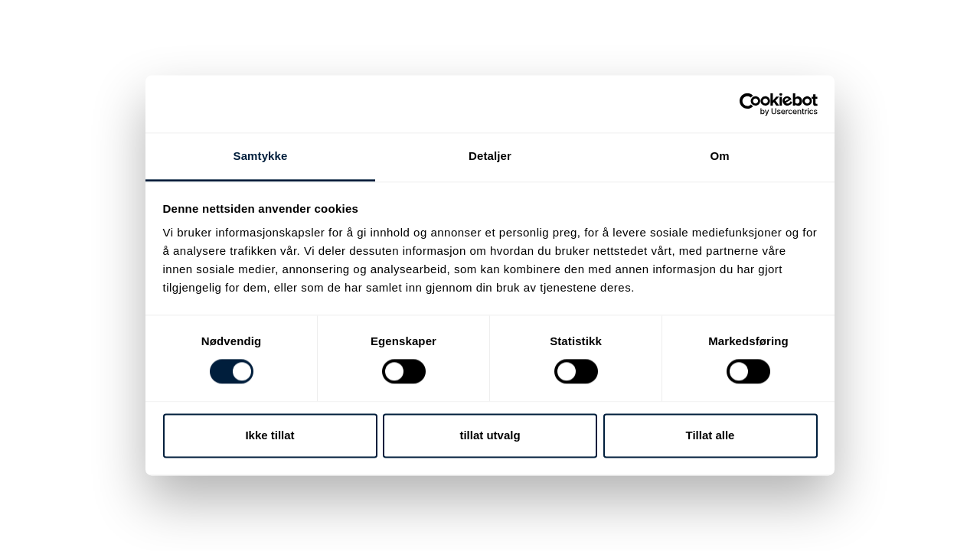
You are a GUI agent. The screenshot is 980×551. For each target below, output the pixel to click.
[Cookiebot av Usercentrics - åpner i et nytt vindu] (751, 104)
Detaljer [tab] (490, 156)
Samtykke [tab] (261, 156)
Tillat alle (710, 435)
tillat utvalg (490, 435)
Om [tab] (719, 156)
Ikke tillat (269, 435)
